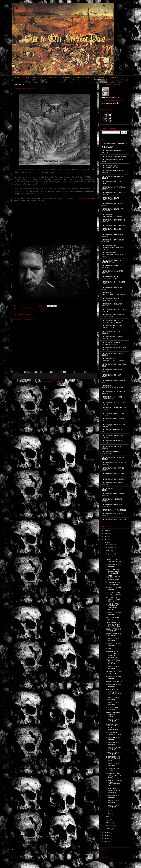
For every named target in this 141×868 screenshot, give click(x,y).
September (110, 554)
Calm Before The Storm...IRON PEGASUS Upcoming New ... (113, 727)
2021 (106, 530)
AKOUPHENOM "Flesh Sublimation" (114, 673)
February (110, 826)
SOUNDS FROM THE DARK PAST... (114, 565)
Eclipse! (109, 648)
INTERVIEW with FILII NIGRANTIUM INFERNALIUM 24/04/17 (112, 255)
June (108, 814)
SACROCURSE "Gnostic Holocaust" (114, 734)
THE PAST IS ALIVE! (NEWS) (34, 309)
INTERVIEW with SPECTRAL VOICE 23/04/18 (112, 453)
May (108, 817)
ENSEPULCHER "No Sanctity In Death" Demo (113, 759)
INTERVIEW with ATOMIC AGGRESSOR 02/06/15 (111, 166)
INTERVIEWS (38, 77)
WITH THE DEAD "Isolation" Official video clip (113, 599)
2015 (106, 836)
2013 (106, 842)
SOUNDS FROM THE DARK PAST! (114, 143)
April (108, 820)
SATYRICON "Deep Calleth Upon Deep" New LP (114, 775)
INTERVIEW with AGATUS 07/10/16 (114, 156)
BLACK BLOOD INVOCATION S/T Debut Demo (113, 791)
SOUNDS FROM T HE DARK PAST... (114, 748)
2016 (106, 833)
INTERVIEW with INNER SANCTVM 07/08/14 (111, 299)
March (109, 823)
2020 (106, 533)
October (109, 551)
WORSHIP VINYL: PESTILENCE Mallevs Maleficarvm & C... (114, 692)
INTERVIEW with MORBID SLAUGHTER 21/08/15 (111, 343)
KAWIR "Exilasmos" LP (114, 681)
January (109, 829)
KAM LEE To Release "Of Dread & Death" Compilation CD (113, 571)
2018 (106, 539)
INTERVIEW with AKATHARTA (112, 709)
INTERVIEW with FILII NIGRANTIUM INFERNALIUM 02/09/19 (112, 247)
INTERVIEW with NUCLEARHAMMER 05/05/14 (112, 387)
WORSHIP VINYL (100, 77)
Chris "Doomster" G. (112, 98)
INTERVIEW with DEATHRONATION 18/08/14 (112, 215)
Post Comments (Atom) (59, 382)
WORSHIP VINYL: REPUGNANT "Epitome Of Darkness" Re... (112, 654)
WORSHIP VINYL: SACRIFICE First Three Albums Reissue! (113, 607)
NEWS (26, 77)
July (108, 811)
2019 (106, 536)
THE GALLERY (53, 77)
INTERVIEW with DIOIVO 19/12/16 (114, 225)
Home (55, 376)
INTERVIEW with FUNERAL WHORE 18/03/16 (112, 261)
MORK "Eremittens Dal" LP (112, 618)
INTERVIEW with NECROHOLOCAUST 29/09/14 (113, 360)
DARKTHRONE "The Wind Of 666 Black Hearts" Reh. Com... (114, 624)
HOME (17, 77)
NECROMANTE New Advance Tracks (113, 584)
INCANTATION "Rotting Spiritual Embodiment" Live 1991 (114, 783)
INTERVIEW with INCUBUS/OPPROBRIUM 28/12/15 (114, 294)
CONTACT (114, 77)
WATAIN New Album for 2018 (113, 770)
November (110, 548)
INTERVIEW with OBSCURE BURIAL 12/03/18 (112, 398)
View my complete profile (111, 103)
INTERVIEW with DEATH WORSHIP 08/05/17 (111, 199)
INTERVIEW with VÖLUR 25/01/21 (114, 510)
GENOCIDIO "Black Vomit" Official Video (114, 560)
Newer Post (18, 376)
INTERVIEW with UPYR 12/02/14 (114, 479)
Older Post (91, 376)
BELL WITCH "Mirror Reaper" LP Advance (114, 593)
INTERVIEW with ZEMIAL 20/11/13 (114, 519)
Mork (22, 309)
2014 (106, 839)
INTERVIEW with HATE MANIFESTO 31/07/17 (110, 278)
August (109, 557)
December (110, 545)
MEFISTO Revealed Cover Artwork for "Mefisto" (113, 714)
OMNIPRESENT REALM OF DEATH (76, 77)
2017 (106, 542)
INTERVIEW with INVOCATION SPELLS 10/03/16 (113, 316)
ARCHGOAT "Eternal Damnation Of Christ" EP (113, 662)
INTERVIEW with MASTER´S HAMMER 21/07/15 (112, 327)
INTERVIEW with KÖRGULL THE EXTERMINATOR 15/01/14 (114, 321)
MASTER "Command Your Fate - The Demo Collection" (113, 578)
